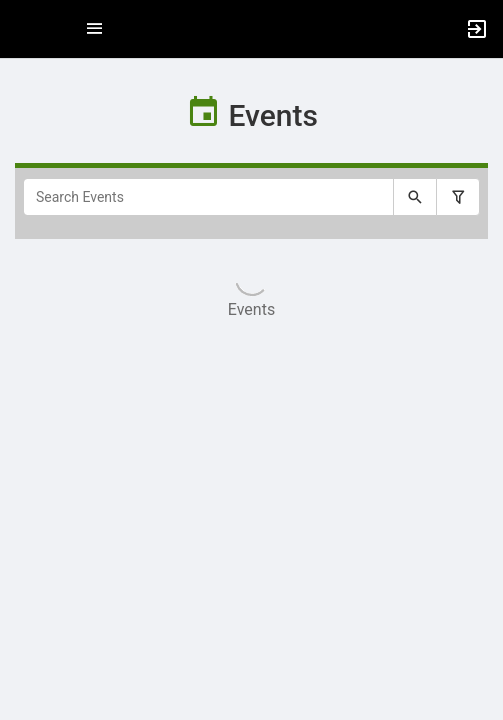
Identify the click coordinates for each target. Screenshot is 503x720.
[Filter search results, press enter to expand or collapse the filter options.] (458, 197)
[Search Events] (208, 197)
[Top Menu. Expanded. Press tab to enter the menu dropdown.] (95, 29)
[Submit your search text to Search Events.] (415, 197)
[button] (25, 29)
